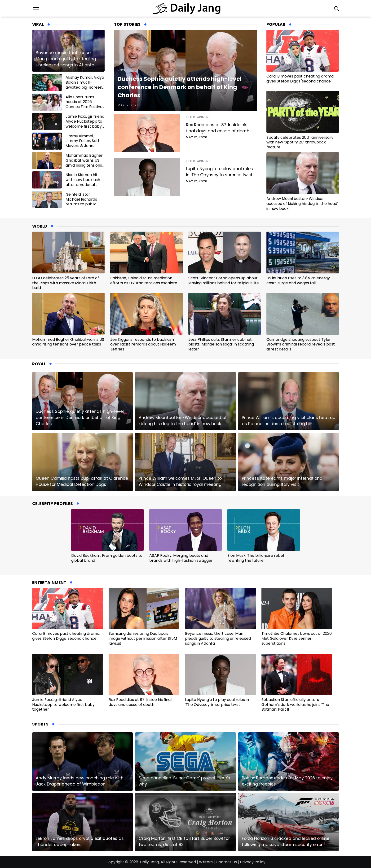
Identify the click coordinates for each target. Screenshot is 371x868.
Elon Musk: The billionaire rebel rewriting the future (256, 558)
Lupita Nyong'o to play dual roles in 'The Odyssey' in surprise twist (219, 172)
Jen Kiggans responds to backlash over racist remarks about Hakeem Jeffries (143, 344)
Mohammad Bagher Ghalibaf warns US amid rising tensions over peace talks (84, 163)
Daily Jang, (150, 862)
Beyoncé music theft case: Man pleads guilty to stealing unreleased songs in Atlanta (66, 59)
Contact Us (226, 862)
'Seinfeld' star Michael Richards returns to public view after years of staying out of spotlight (83, 207)
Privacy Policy (253, 862)
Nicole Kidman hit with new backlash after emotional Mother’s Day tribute (85, 182)
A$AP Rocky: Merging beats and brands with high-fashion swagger (181, 558)
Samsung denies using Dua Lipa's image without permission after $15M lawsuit (143, 638)
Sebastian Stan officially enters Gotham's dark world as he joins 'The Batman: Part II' (295, 705)
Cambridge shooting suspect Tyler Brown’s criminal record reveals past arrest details (301, 344)
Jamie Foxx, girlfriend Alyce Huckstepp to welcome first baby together (85, 124)
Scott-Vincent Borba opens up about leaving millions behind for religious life (224, 281)
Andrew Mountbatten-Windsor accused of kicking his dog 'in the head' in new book (302, 204)
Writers (206, 862)
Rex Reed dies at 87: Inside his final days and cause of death (218, 128)
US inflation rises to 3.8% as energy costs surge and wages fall (298, 281)
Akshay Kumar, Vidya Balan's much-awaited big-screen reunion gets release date (85, 87)
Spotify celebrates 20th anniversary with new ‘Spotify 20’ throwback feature (300, 142)
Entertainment (198, 117)
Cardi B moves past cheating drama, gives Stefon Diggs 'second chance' (300, 79)
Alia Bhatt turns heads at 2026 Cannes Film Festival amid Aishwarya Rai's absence (85, 107)
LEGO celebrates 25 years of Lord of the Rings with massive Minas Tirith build (66, 283)
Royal (122, 70)
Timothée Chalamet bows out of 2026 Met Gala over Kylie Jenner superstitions (297, 638)
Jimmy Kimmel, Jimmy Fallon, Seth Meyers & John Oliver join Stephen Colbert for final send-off (83, 148)
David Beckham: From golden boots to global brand (107, 558)
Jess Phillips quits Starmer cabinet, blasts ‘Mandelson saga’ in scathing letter (221, 344)
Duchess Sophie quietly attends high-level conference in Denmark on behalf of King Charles (180, 87)
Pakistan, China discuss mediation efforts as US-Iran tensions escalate (144, 281)
